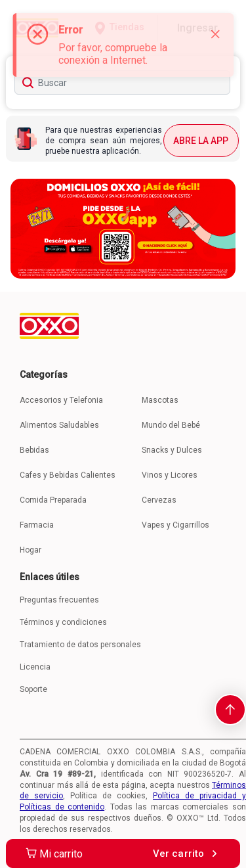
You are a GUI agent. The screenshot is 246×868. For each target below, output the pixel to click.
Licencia (35, 667)
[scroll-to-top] (230, 710)
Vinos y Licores (170, 475)
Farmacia (37, 525)
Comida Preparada (53, 500)
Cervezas (159, 500)
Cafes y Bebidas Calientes (68, 475)
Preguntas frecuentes (59, 600)
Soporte (33, 689)
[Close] (215, 34)
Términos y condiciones (63, 622)
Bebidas (34, 450)
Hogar (31, 550)
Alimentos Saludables (59, 425)
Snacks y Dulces (172, 450)
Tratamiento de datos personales (80, 645)
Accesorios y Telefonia (61, 400)
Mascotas (160, 400)
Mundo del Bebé (171, 425)
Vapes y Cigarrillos (175, 525)
